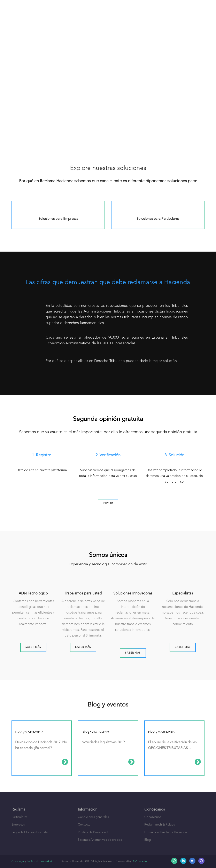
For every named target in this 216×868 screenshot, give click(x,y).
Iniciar (108, 504)
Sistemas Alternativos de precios (100, 840)
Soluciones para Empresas (58, 219)
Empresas (18, 825)
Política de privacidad (39, 861)
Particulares (19, 817)
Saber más (33, 647)
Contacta (84, 825)
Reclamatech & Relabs (160, 825)
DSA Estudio (139, 861)
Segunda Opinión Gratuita (30, 832)
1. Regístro (42, 455)
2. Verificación (108, 455)
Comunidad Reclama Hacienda (166, 832)
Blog (148, 840)
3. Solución (174, 455)
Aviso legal (18, 861)
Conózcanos (153, 817)
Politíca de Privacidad (93, 832)
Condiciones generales (93, 817)
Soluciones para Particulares (158, 219)
